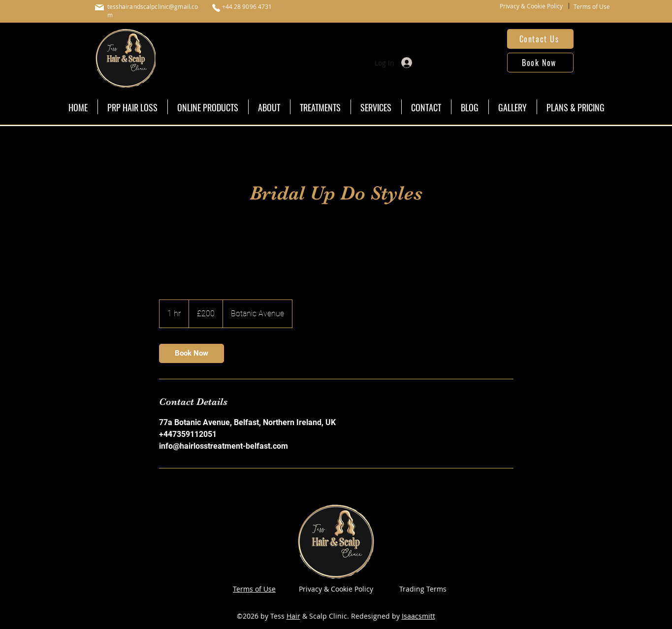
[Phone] (216, 8)
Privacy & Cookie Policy (531, 6)
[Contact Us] (540, 39)
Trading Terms (423, 589)
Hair (293, 616)
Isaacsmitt (418, 616)
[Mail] (99, 7)
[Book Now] (540, 63)
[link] (192, 353)
